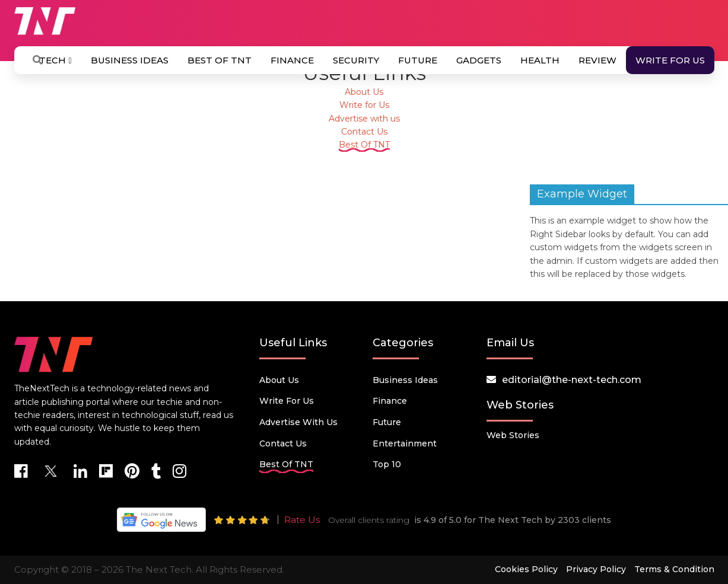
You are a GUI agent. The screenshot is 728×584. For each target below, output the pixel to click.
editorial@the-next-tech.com (572, 380)
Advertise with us (364, 119)
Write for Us (670, 60)
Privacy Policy (596, 569)
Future (418, 60)
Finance (292, 60)
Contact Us (364, 132)
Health (540, 60)
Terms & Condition (674, 569)
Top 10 (387, 464)
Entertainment (405, 443)
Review (597, 60)
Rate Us (302, 520)
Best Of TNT (220, 60)
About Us (364, 92)
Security (356, 60)
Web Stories (513, 435)
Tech (55, 60)
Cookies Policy (526, 569)
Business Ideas (130, 60)
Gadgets (479, 60)
